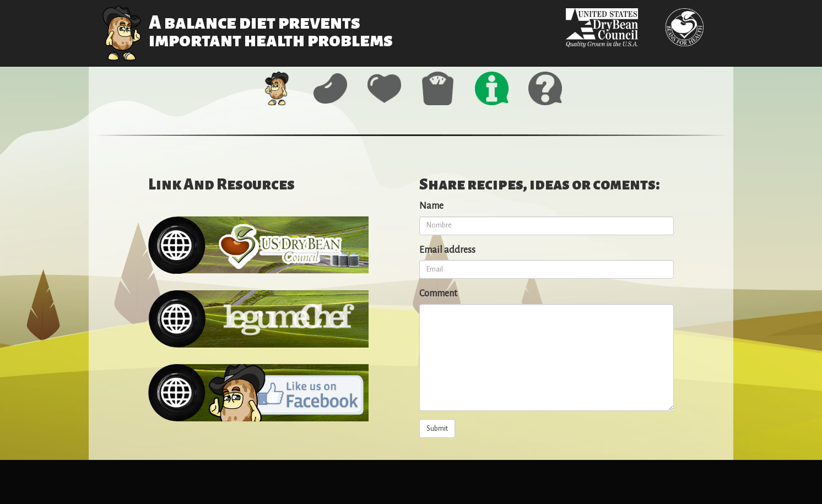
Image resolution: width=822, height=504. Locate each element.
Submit (437, 429)
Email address (447, 250)
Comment (438, 294)
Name (431, 206)
